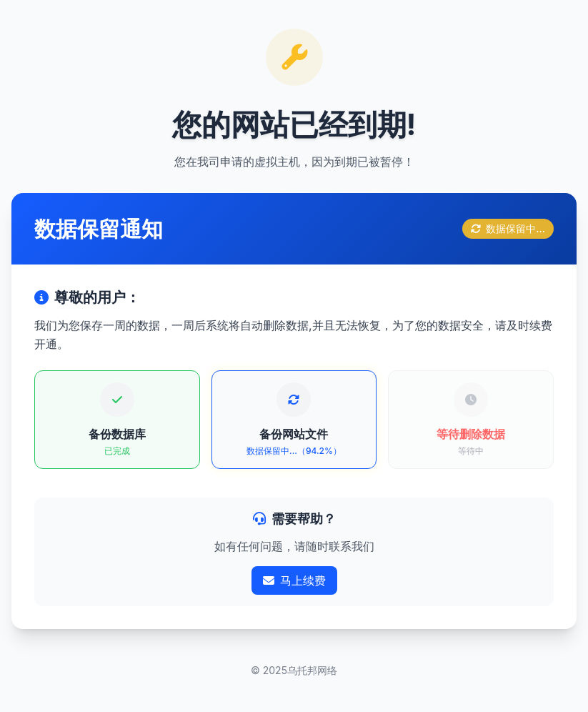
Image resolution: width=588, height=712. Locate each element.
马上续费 (294, 580)
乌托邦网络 (312, 670)
